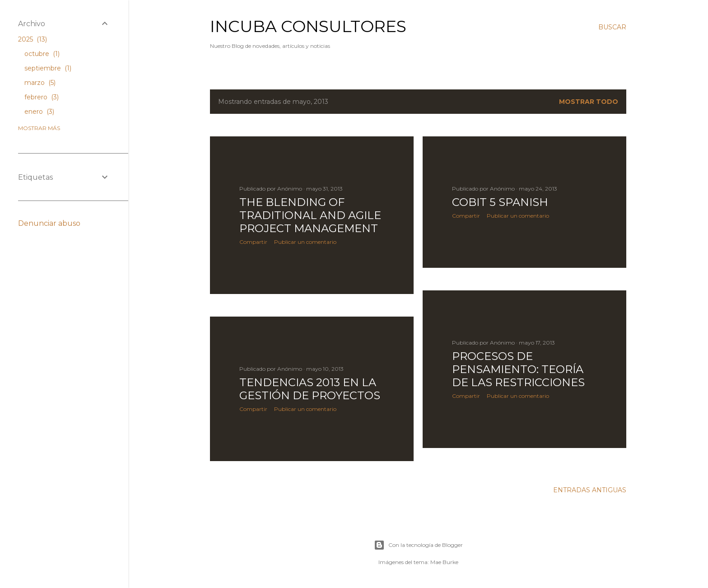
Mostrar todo (589, 102)
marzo (40, 83)
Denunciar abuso (49, 223)
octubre (42, 54)
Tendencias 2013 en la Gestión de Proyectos (310, 389)
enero (39, 112)
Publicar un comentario (305, 242)
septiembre (48, 68)
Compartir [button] (253, 242)
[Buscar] (612, 27)
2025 (33, 39)
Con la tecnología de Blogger (418, 545)
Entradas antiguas (590, 490)
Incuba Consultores (308, 26)
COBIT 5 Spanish (500, 202)
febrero (42, 97)
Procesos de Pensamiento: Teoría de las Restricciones (518, 369)
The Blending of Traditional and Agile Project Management (310, 215)
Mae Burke (444, 562)
